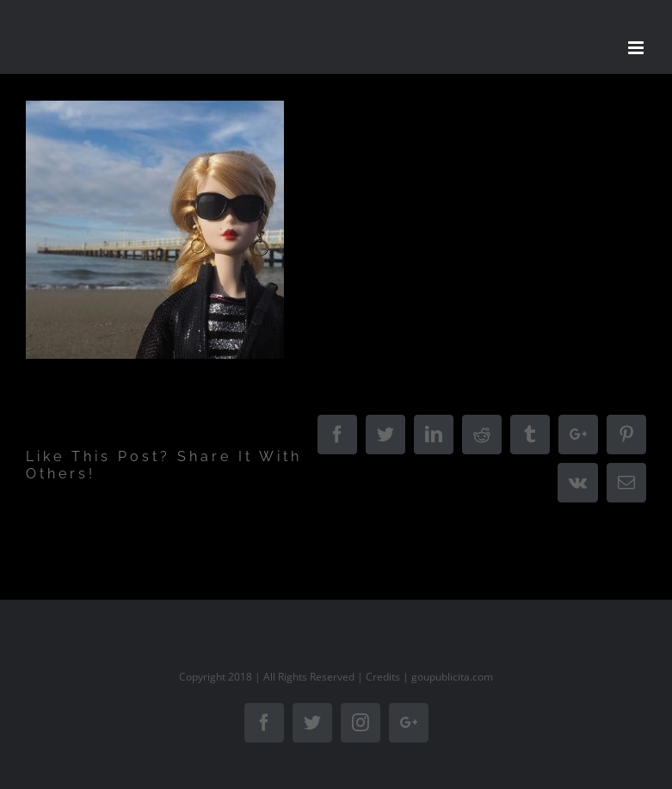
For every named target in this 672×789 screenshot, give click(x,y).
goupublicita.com (452, 677)
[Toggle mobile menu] (637, 48)
